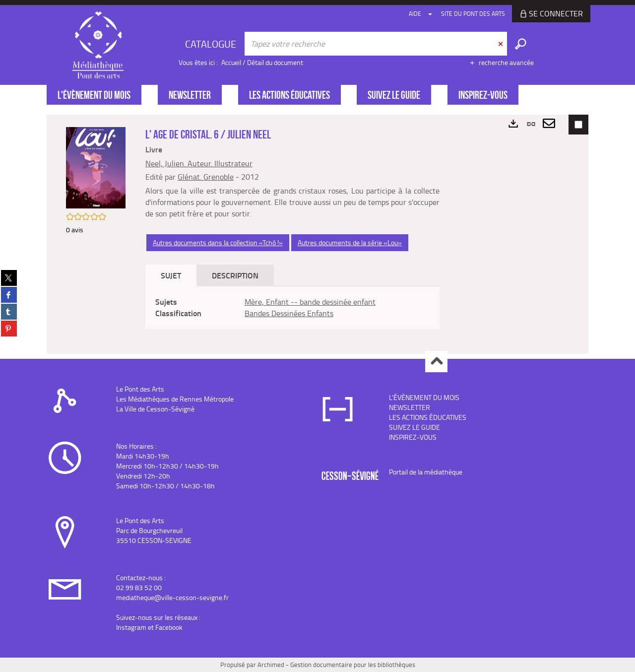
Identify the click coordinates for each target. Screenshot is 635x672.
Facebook (169, 627)
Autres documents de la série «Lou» (350, 242)
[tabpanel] (292, 308)
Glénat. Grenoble (206, 177)
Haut (436, 362)
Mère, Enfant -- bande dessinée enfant (310, 302)
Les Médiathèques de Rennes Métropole (175, 399)
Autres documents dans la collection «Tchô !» (218, 242)
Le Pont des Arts (140, 389)
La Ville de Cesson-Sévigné (155, 409)
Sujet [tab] (171, 275)
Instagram (131, 627)
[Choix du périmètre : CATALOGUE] (212, 44)
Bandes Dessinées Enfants (289, 313)
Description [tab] (235, 275)
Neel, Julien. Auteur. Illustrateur (199, 163)
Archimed (271, 665)
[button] (96, 167)
